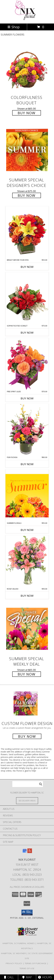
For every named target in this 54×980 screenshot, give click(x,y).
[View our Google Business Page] (24, 852)
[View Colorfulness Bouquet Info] (27, 67)
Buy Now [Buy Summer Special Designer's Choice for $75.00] (27, 195)
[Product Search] (28, 784)
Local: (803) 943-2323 (27, 875)
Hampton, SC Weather (13, 953)
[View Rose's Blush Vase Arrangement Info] (27, 561)
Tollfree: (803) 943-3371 (27, 880)
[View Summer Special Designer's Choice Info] (27, 150)
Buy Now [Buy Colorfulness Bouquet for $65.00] (27, 113)
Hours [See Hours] (45, 977)
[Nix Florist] (27, 19)
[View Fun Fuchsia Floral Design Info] (27, 430)
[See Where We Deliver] (27, 801)
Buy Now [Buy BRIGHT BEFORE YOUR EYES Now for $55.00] (27, 267)
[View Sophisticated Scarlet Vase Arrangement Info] (27, 298)
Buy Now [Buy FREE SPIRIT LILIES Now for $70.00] (27, 398)
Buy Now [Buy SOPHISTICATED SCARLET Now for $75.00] (27, 333)
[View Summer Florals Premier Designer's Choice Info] (27, 496)
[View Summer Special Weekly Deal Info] (27, 629)
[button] (27, 913)
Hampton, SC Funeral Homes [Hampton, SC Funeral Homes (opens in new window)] (19, 943)
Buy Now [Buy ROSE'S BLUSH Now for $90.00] (27, 596)
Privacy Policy (14, 963)
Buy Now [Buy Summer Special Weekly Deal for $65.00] (27, 674)
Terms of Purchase (36, 963)
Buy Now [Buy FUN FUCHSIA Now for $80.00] (27, 464)
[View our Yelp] (30, 852)
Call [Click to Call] (9, 977)
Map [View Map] (27, 977)
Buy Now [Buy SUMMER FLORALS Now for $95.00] (27, 530)
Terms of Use (27, 968)
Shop (14, 27)
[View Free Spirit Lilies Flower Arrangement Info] (27, 364)
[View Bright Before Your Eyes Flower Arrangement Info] (27, 232)
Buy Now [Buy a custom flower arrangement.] (27, 736)
